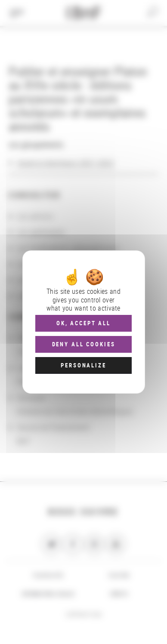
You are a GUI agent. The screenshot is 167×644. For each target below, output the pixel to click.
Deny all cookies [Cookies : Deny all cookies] (84, 344)
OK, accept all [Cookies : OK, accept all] (83, 323)
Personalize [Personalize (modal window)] (83, 365)
